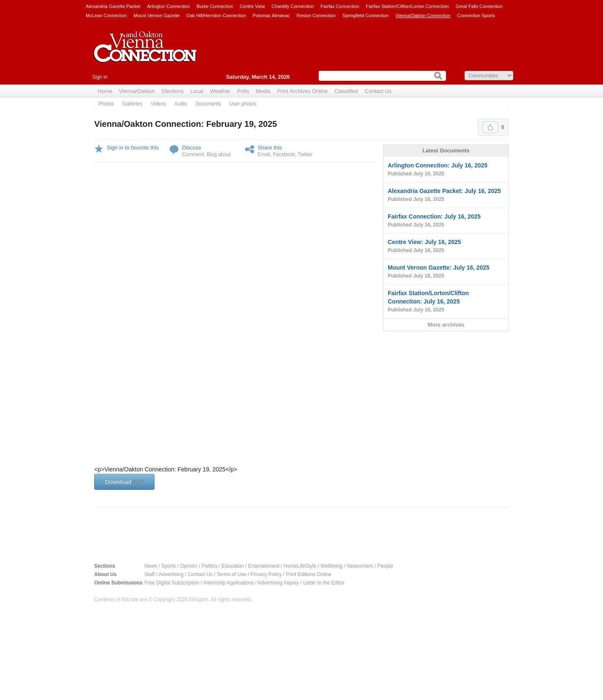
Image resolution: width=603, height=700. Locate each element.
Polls (243, 91)
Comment (193, 154)
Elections (172, 91)
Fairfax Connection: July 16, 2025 (446, 221)
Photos (106, 104)
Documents (208, 104)
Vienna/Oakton (137, 91)
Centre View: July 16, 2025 (446, 247)
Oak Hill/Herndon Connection (216, 15)
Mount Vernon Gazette (157, 15)
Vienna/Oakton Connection (423, 15)
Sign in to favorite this (133, 148)
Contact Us (378, 91)
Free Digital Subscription (172, 583)
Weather (220, 91)
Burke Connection (215, 6)
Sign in (100, 77)
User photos (243, 104)
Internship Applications (229, 583)
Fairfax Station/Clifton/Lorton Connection (407, 6)
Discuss (192, 148)
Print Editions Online (309, 574)
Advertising (171, 574)
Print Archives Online (303, 91)
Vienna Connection (144, 53)
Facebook (284, 154)
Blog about (219, 154)
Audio (181, 104)
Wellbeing (331, 566)
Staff (149, 574)
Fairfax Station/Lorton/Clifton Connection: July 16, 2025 (446, 302)
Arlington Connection (168, 6)
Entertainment (264, 566)
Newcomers (360, 566)
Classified (346, 91)
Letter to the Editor (324, 583)
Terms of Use (231, 574)
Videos (158, 104)
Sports (169, 566)
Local (197, 91)
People (385, 566)
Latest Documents (446, 151)
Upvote (490, 127)
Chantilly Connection (293, 6)
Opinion (189, 566)
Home (105, 91)
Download (124, 482)
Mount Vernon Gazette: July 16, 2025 (446, 272)
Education (233, 566)
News (151, 566)
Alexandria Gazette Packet (113, 6)
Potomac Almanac (271, 15)
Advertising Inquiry (278, 583)
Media (263, 91)
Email (264, 154)
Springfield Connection (366, 15)
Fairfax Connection (340, 6)
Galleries (132, 104)
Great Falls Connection (479, 6)
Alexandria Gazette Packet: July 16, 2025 (446, 196)
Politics (209, 566)
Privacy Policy (266, 574)
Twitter (305, 154)
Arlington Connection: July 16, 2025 (446, 170)
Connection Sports (476, 15)
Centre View (253, 6)
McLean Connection (106, 15)
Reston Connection (316, 15)
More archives (446, 325)
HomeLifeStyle (300, 566)
